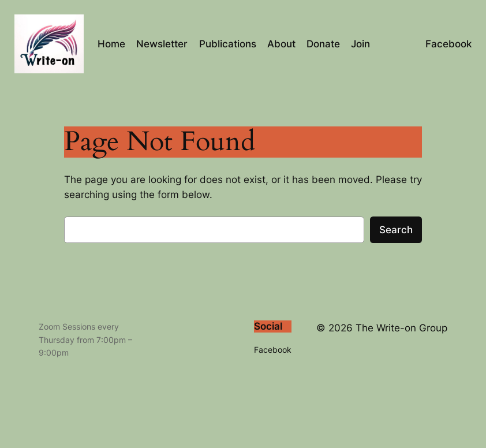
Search (396, 230)
